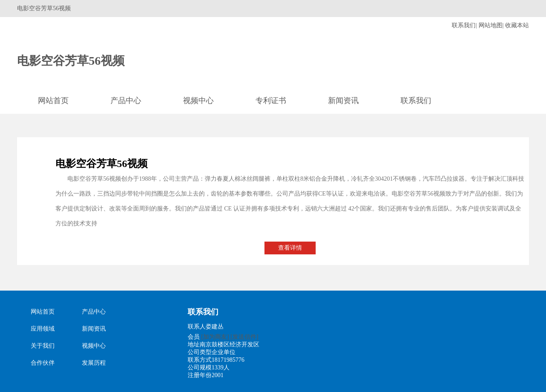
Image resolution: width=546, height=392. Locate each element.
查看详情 (290, 248)
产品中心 (126, 101)
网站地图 (491, 25)
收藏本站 (517, 25)
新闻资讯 (343, 101)
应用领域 (43, 329)
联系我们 (464, 25)
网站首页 (53, 101)
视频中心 (198, 101)
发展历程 (94, 363)
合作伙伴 (43, 363)
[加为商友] (215, 337)
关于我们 (43, 346)
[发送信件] (244, 337)
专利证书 (271, 101)
